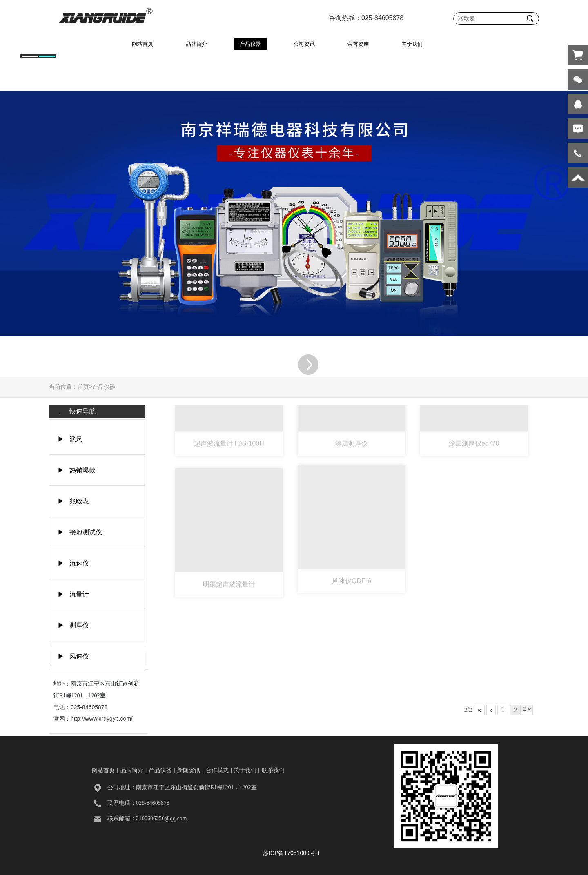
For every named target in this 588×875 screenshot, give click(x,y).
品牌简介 (196, 44)
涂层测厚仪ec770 (474, 423)
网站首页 (143, 44)
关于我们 (412, 44)
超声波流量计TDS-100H (229, 423)
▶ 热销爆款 (77, 470)
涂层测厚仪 (352, 423)
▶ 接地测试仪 (80, 532)
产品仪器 (250, 44)
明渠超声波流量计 (229, 564)
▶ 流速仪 (73, 563)
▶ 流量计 (73, 594)
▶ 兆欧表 (73, 501)
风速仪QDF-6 (352, 562)
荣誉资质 (358, 44)
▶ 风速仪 (73, 656)
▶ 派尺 (70, 439)
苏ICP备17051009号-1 (292, 853)
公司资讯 (304, 44)
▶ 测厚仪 (73, 625)
